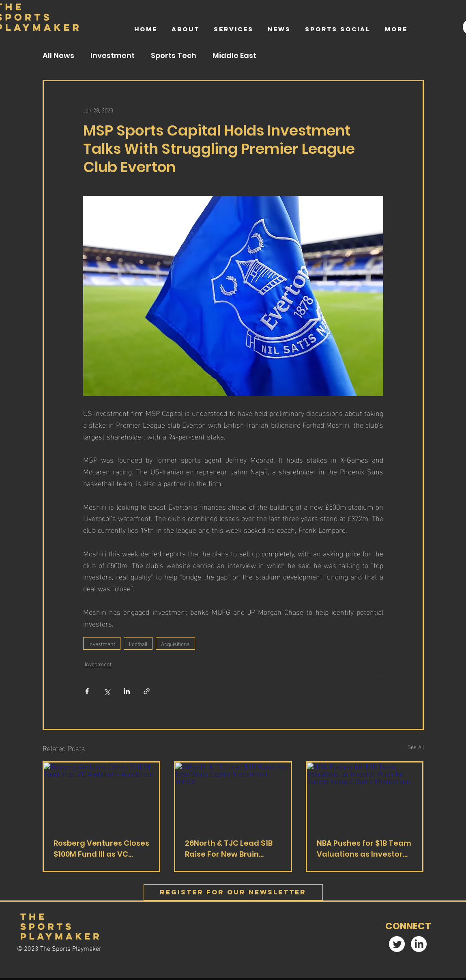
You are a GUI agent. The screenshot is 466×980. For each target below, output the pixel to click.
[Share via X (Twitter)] (107, 691)
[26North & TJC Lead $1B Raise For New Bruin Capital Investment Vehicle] (233, 795)
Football (138, 643)
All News (58, 56)
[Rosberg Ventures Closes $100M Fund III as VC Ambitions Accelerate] (102, 795)
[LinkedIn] (419, 944)
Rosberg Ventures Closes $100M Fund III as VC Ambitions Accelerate (101, 849)
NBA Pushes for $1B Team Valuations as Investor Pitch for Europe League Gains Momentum (364, 849)
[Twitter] (397, 944)
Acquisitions (175, 643)
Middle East (234, 56)
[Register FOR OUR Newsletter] (233, 892)
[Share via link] (147, 691)
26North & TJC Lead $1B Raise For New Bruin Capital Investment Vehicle (229, 849)
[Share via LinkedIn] (127, 691)
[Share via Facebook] (87, 691)
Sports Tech (174, 56)
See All (416, 747)
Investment (113, 56)
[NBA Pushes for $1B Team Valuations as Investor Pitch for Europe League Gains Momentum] (365, 795)
